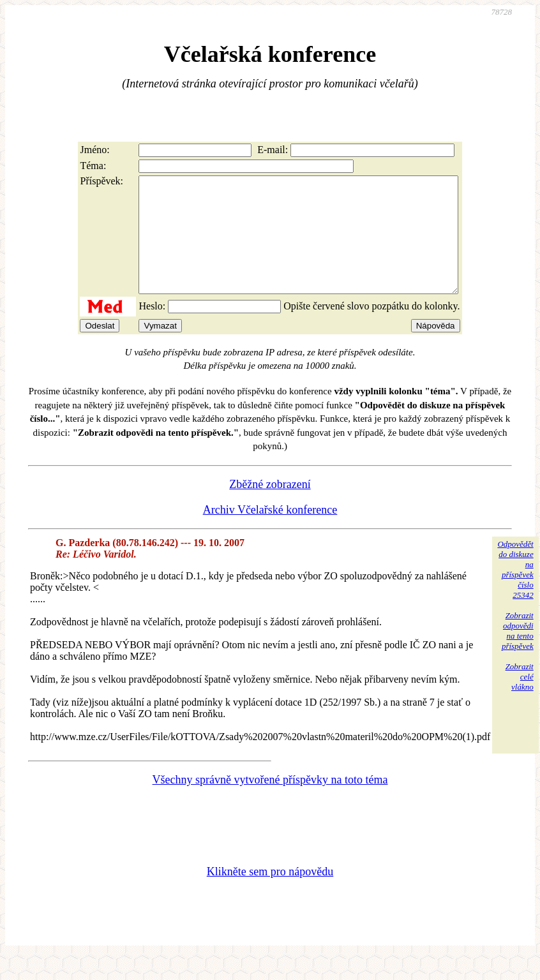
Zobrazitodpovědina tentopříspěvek (518, 654)
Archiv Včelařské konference (270, 533)
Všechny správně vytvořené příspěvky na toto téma (270, 803)
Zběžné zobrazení (270, 507)
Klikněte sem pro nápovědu (270, 895)
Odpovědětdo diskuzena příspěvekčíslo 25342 (515, 592)
